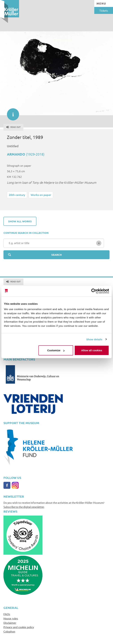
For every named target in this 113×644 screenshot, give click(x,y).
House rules (11, 618)
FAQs (7, 614)
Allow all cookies (92, 350)
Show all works (20, 221)
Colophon (9, 631)
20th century (17, 195)
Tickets (104, 10)
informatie (11, 113)
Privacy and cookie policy (19, 627)
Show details (94, 339)
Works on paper (41, 195)
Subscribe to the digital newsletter (24, 507)
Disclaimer (10, 623)
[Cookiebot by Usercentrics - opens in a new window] (94, 291)
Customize (56, 350)
